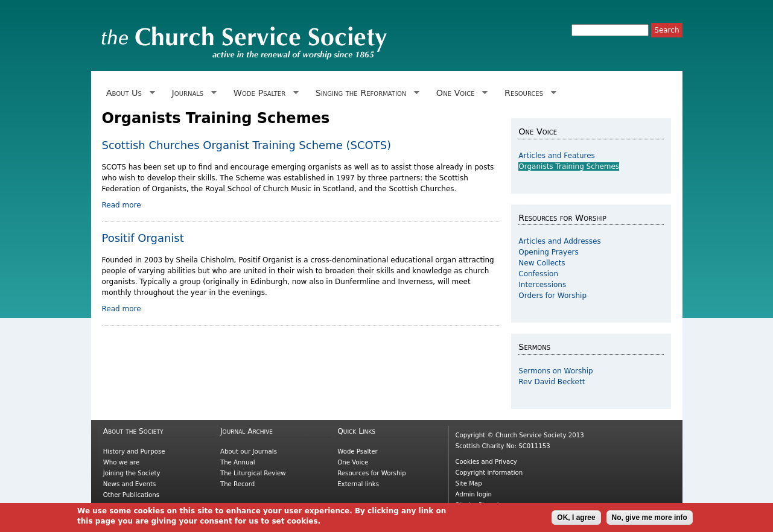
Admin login (473, 494)
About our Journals (249, 451)
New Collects (542, 263)
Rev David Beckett (552, 382)
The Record (237, 484)
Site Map (468, 483)
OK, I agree (576, 520)
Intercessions (542, 285)
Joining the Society (132, 473)
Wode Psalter (264, 93)
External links (358, 484)
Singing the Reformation (365, 93)
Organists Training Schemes (569, 166)
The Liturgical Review (253, 473)
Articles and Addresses (559, 241)
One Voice (460, 93)
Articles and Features (557, 156)
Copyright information (489, 473)
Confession (538, 274)
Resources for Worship (371, 473)
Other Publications (131, 495)
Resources (528, 93)
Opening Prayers (548, 252)
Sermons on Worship (555, 371)
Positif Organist (143, 238)
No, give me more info (650, 520)
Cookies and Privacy (486, 462)
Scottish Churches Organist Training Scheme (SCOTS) (247, 145)
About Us (129, 93)
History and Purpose (134, 451)
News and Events (130, 484)
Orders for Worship (552, 296)
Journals (192, 93)
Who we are (121, 462)
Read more (122, 205)
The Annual (238, 462)
